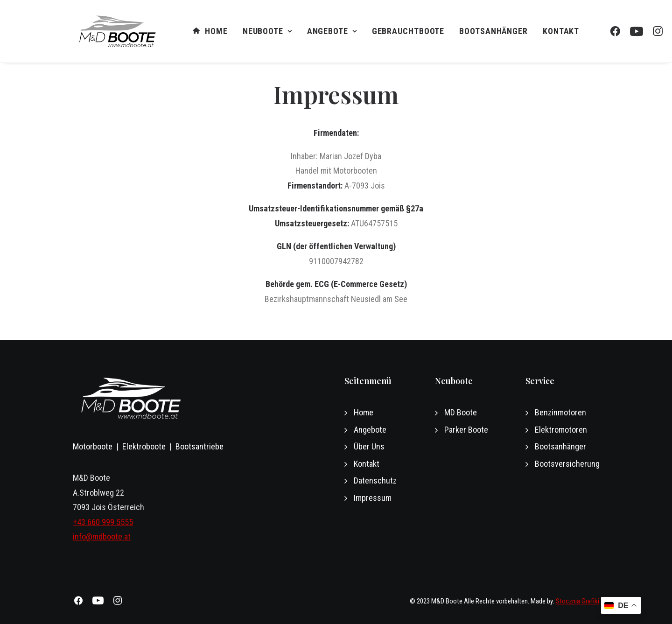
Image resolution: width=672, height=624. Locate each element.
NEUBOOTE (267, 31)
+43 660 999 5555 (103, 522)
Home (210, 32)
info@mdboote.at (102, 536)
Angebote (332, 31)
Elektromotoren (561, 430)
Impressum (373, 498)
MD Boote (461, 412)
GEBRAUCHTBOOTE (408, 31)
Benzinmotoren (560, 412)
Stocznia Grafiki (577, 601)
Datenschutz (375, 480)
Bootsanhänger (493, 31)
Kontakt (561, 31)
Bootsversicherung (567, 464)
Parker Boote (466, 430)
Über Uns (369, 446)
